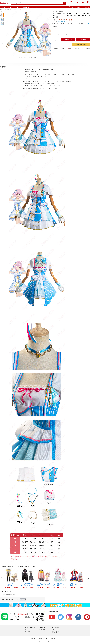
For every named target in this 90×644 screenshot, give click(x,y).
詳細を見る (87, 23)
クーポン (40, 633)
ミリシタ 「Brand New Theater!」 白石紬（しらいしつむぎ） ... (76, 584)
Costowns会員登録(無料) (77, 7)
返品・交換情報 (86, 48)
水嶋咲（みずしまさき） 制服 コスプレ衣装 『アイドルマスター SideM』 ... (43, 584)
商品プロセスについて (43, 631)
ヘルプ (27, 630)
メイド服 (34, 7)
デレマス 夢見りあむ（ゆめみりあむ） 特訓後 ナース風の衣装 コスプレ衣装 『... (60, 584)
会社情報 (53, 638)
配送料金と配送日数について (58, 631)
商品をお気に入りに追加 (58, 48)
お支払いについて (56, 630)
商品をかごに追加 (68, 39)
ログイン (87, 7)
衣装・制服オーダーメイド (7, 7)
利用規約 (33, 638)
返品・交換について (56, 633)
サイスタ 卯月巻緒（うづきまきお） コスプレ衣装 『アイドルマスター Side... (11, 584)
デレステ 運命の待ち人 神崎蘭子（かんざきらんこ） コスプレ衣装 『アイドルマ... (27, 584)
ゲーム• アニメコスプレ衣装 (6, 10)
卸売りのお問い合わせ (81, 44)
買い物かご (71, 3)
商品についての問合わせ (73, 48)
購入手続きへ (83, 39)
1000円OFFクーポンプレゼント (23, 7)
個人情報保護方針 (43, 638)
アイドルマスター (18, 10)
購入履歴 (88, 3)
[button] (2, 12)
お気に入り (77, 3)
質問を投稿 (23, 599)
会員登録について (42, 630)
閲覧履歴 (83, 3)
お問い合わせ (28, 631)
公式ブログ (49, 642)
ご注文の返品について (62, 22)
